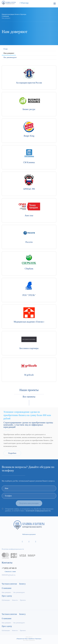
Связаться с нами (10, 571)
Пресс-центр (7, 596)
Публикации (6, 600)
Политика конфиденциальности (13, 549)
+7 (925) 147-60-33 (9, 568)
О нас (6, 49)
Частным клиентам (9, 584)
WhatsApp (23, 3)
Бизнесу (22, 584)
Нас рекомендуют (10, 57)
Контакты (7, 563)
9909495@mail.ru (9, 575)
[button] (27, 403)
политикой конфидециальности (38, 511)
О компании (7, 588)
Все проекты (29, 397)
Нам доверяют (9, 53)
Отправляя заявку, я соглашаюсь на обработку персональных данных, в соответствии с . (29, 510)
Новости (15, 600)
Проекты (23, 600)
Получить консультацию (29, 503)
